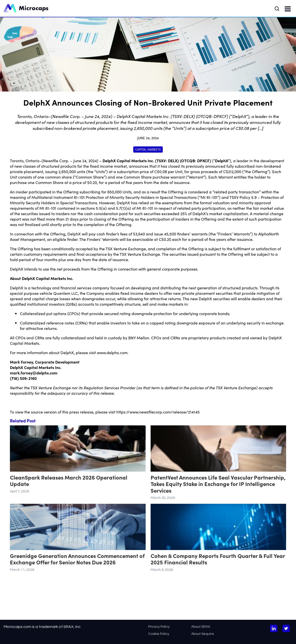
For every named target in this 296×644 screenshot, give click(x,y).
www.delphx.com (112, 352)
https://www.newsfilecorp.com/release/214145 (158, 412)
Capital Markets (148, 149)
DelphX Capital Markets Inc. (128, 161)
